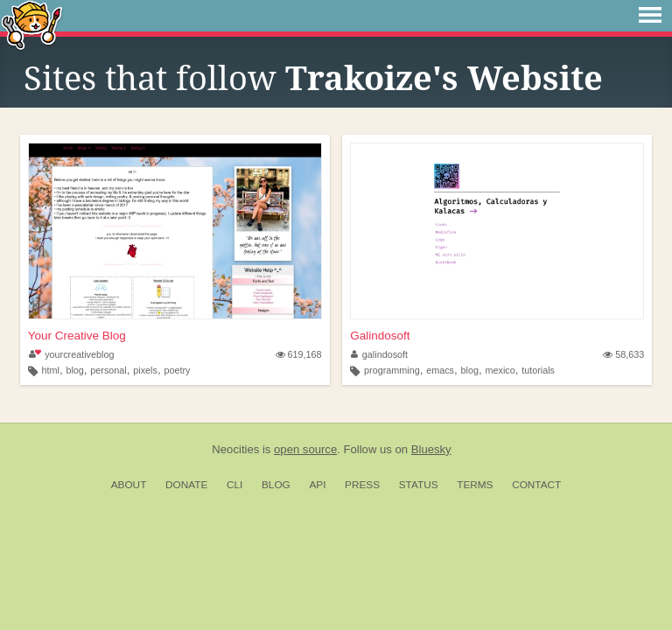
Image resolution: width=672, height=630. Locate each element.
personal (108, 370)
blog (74, 370)
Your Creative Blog (77, 336)
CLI (234, 485)
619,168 (299, 354)
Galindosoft (380, 336)
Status (419, 485)
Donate (186, 485)
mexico (500, 370)
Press (362, 485)
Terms (475, 485)
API (317, 485)
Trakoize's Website (444, 79)
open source (305, 449)
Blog (276, 485)
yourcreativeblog (72, 354)
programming (392, 370)
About (129, 485)
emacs (440, 370)
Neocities (235, 449)
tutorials (538, 370)
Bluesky (431, 449)
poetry (177, 370)
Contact (536, 485)
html (50, 370)
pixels (145, 370)
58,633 (623, 354)
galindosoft (379, 354)
